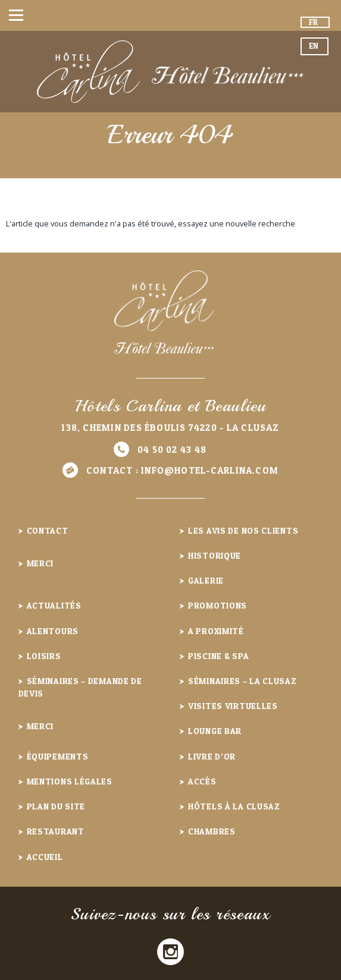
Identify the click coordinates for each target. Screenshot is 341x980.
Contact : (182, 470)
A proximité (216, 631)
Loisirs (44, 656)
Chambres (212, 831)
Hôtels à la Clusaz (234, 806)
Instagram (170, 952)
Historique (215, 555)
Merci (40, 563)
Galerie (206, 580)
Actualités (54, 605)
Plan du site (56, 806)
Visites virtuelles (233, 706)
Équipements (58, 756)
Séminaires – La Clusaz (243, 681)
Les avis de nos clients (243, 530)
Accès (202, 781)
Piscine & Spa (218, 656)
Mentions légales (70, 781)
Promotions (218, 605)
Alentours (53, 631)
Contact (48, 530)
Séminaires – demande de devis (80, 687)
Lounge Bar (215, 731)
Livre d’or (212, 756)
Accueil (45, 857)
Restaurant (56, 831)
